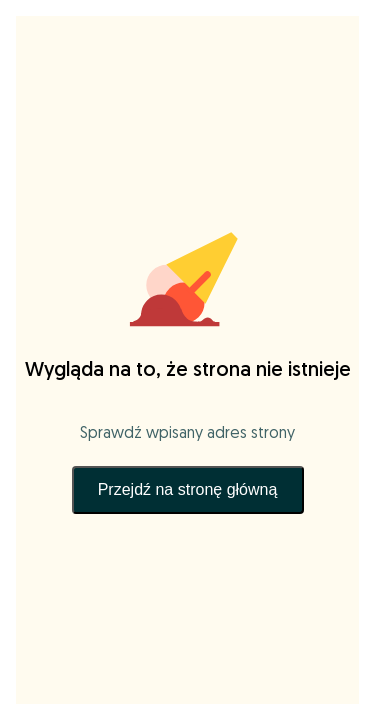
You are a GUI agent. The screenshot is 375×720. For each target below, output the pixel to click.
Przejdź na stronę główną (188, 489)
